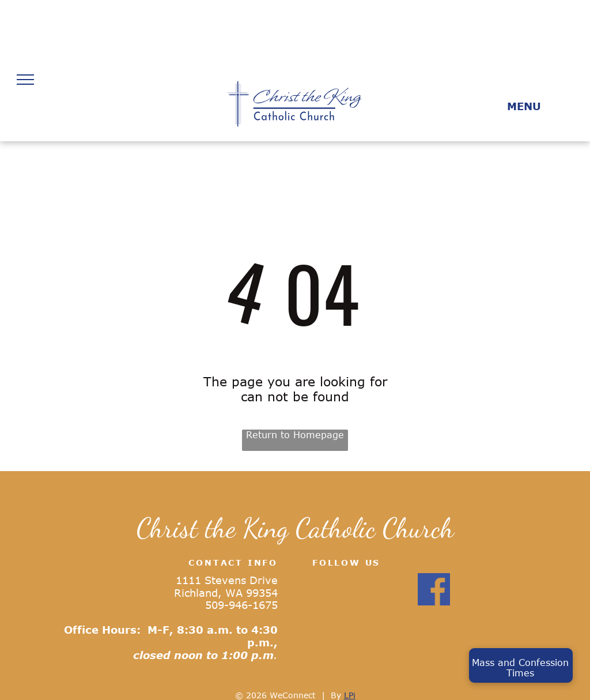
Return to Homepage (295, 435)
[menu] (25, 80)
